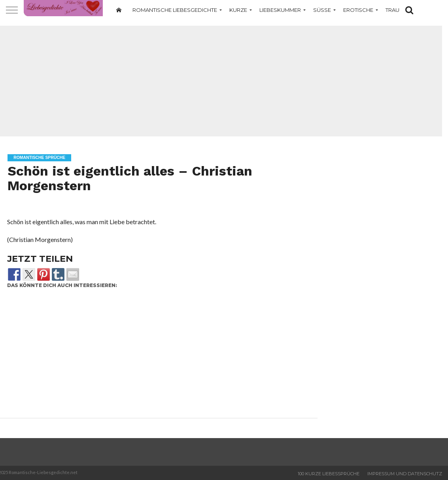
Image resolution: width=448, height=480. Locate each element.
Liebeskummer (280, 10)
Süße (322, 10)
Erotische (358, 10)
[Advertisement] (156, 355)
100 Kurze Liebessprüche (329, 474)
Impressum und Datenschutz (405, 474)
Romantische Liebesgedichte (175, 10)
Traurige (398, 10)
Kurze (238, 10)
